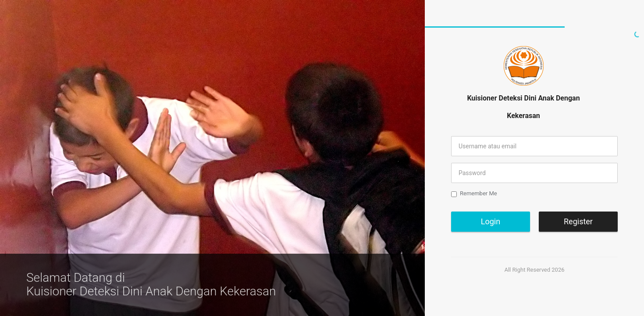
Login (491, 221)
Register (578, 221)
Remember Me (474, 194)
